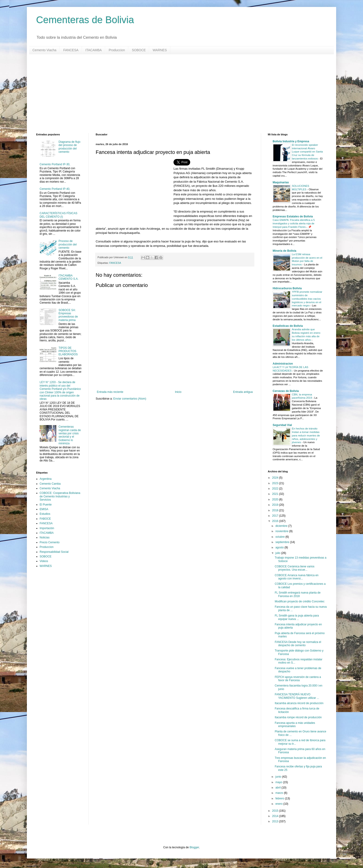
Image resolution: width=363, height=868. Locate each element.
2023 (276, 483)
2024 (276, 478)
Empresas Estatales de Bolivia (293, 216)
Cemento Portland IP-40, (55, 189)
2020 (276, 499)
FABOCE (45, 519)
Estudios (45, 514)
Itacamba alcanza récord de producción (299, 703)
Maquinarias (281, 182)
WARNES (160, 50)
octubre (280, 537)
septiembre (283, 542)
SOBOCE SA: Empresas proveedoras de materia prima (68, 315)
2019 (276, 505)
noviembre (282, 531)
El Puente (46, 505)
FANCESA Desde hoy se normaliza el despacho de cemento (298, 644)
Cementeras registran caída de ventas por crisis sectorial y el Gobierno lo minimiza (70, 435)
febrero (280, 798)
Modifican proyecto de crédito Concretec (300, 601)
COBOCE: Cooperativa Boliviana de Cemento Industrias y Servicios (60, 496)
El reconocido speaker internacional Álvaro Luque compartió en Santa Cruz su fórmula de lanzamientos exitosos (307, 152)
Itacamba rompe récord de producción (298, 717)
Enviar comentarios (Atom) (130, 399)
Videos (44, 561)
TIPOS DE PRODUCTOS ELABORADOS (68, 351)
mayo (279, 782)
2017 (276, 516)
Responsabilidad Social (54, 552)
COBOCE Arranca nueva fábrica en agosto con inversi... (297, 577)
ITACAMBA (94, 50)
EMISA (44, 509)
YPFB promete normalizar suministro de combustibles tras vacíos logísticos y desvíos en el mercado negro (307, 299)
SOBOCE (139, 50)
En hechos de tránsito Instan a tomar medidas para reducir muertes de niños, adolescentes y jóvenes (306, 435)
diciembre (282, 526)
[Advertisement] (175, 94)
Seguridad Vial (282, 425)
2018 (276, 510)
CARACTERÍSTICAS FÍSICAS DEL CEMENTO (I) (58, 215)
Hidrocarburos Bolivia (287, 288)
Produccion (117, 50)
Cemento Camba (50, 484)
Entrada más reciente (110, 392)
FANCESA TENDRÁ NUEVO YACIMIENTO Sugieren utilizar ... (297, 696)
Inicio (178, 392)
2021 (276, 494)
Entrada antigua (243, 392)
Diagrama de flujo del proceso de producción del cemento (69, 147)
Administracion (283, 364)
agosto (280, 547)
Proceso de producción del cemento (68, 244)
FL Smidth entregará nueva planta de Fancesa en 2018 (298, 594)
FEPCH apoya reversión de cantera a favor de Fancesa (298, 679)
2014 (276, 816)
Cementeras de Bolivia (85, 20)
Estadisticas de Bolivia (288, 326)
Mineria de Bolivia (284, 251)
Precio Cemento (50, 542)
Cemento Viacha (44, 50)
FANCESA (71, 50)
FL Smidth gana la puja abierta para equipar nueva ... (297, 617)
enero (279, 804)
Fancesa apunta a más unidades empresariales (295, 725)
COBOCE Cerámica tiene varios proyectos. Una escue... (295, 568)
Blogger (194, 847)
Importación (47, 528)
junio (279, 777)
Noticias (45, 537)
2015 (276, 811)
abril (278, 788)
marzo (280, 793)
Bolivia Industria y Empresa (291, 141)
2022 (276, 489)
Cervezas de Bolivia (286, 391)
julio (278, 553)
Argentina (46, 479)
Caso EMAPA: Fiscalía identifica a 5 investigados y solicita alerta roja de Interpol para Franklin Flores (294, 223)
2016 (276, 521)
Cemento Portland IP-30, (55, 164)
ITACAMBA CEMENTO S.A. (69, 277)
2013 (276, 821)
